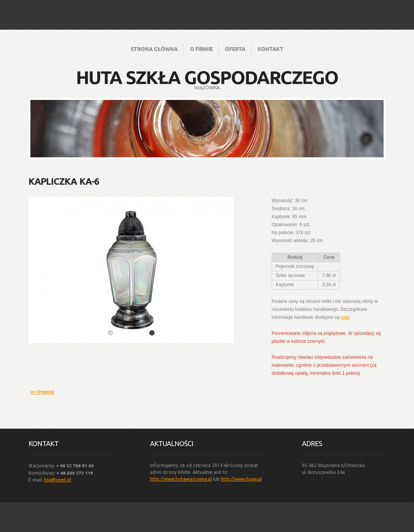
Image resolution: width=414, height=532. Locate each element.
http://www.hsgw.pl (241, 479)
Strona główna (154, 49)
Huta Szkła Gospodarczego (207, 77)
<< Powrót (42, 392)
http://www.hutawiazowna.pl (181, 479)
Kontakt (270, 49)
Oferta (235, 49)
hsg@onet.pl (58, 480)
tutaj (345, 317)
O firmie (201, 49)
